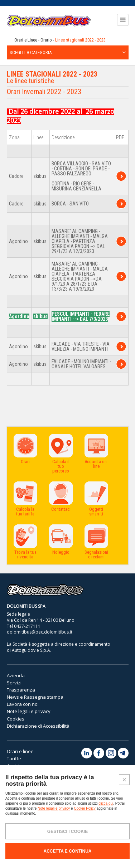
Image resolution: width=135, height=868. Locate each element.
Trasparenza (21, 690)
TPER (121, 176)
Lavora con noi (23, 704)
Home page (9, 40)
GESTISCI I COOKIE (67, 831)
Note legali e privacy (29, 711)
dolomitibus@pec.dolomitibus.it (40, 632)
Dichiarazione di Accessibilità (38, 726)
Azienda (16, 675)
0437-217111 (27, 626)
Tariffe (14, 758)
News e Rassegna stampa (35, 697)
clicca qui (106, 803)
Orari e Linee (26, 40)
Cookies (16, 719)
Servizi (14, 683)
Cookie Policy (85, 808)
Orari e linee (20, 751)
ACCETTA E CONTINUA (68, 851)
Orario (46, 40)
